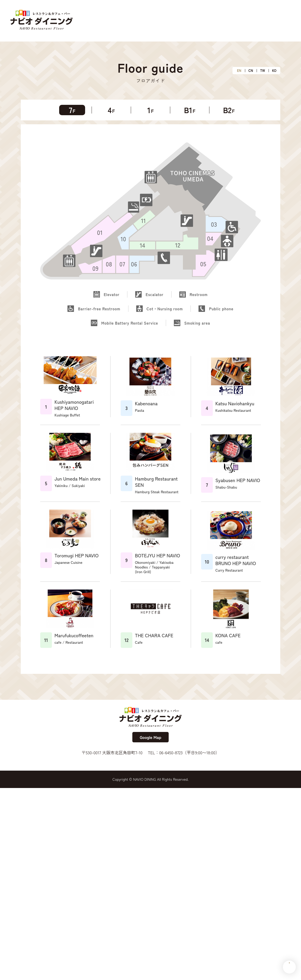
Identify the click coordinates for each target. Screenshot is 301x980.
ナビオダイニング (42, 21)
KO (274, 71)
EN (239, 71)
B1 (190, 110)
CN (251, 71)
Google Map (150, 737)
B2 (229, 110)
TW (263, 71)
